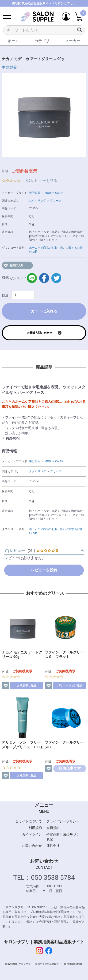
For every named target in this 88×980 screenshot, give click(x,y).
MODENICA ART (55, 193)
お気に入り (16, 265)
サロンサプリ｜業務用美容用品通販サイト (44, 942)
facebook (44, 278)
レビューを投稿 (44, 570)
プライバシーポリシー (63, 821)
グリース (56, 201)
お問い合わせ (32, 846)
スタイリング (38, 201)
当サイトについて (29, 821)
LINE (32, 278)
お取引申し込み (27, 685)
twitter (56, 278)
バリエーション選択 (70, 685)
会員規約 (53, 828)
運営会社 (53, 846)
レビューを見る (44, 181)
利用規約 (35, 828)
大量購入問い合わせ (39, 333)
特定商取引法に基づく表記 (63, 837)
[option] (44, 115)
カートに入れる (44, 311)
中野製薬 (9, 67)
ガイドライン (32, 834)
